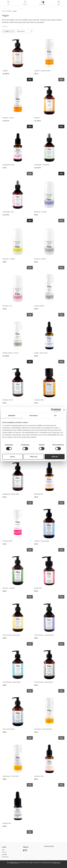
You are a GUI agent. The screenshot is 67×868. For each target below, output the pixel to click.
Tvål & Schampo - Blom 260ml (11, 635)
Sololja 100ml (38, 588)
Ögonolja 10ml (7, 823)
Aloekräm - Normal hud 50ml (42, 71)
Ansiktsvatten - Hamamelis (42, 165)
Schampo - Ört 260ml (9, 588)
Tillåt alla (55, 457)
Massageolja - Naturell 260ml (11, 494)
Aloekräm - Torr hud (8, 118)
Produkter (9, 11)
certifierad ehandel (49, 846)
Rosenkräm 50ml (7, 541)
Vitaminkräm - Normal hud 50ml (43, 729)
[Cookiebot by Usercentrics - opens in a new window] (52, 410)
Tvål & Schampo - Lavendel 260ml (44, 635)
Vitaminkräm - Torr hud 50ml (11, 776)
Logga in (25, 4)
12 (4, 31)
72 (12, 31)
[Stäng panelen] (64, 410)
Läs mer (5, 26)
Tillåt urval (34, 457)
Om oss (4, 852)
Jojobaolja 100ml (39, 400)
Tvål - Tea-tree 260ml (9, 729)
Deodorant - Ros (7, 306)
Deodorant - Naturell (40, 259)
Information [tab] (33, 415)
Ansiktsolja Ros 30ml (9, 165)
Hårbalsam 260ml (8, 400)
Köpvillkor (5, 855)
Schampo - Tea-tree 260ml (42, 541)
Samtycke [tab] (12, 415)
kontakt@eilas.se (14, 863)
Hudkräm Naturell (39, 306)
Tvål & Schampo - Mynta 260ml (12, 682)
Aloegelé (5, 71)
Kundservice (5, 857)
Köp (61, 80)
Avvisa (12, 457)
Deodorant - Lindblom (9, 259)
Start (3, 850)
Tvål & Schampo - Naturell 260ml (44, 682)
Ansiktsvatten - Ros (8, 212)
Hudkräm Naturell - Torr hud (10, 353)
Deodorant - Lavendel (40, 212)
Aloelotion (37, 118)
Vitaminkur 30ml (39, 776)
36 (8, 31)
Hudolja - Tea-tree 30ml (41, 353)
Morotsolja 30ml (39, 494)
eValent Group (57, 863)
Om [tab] (55, 415)
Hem (3, 11)
